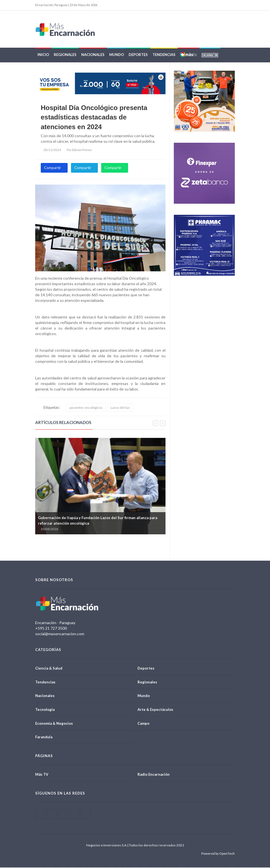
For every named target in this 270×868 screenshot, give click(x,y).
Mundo (117, 55)
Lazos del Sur (120, 408)
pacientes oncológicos (86, 408)
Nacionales (93, 55)
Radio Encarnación (154, 775)
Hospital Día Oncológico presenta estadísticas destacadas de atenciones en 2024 (94, 118)
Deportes (138, 55)
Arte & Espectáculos (155, 710)
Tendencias (164, 55)
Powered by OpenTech (218, 854)
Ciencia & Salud (49, 669)
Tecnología (45, 710)
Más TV (42, 775)
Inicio (43, 55)
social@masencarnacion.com (60, 635)
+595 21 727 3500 (51, 629)
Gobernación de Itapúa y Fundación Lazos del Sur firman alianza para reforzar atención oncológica (98, 521)
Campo (143, 724)
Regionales (65, 55)
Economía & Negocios (54, 724)
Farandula (44, 738)
